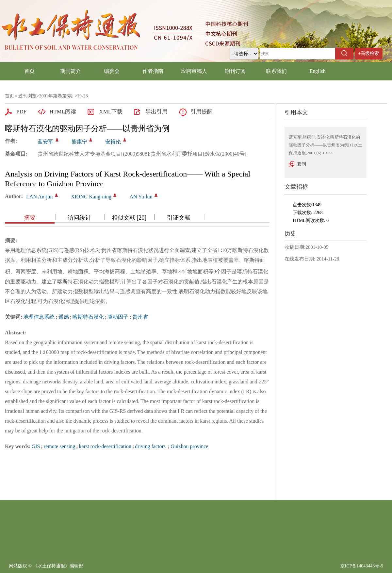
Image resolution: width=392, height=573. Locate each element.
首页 (29, 71)
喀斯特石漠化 (88, 317)
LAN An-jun (39, 197)
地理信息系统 (39, 317)
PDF (21, 112)
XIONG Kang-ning (91, 197)
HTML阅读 (63, 112)
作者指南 (153, 71)
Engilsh (318, 71)
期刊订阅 (235, 71)
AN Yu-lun (141, 197)
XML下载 (111, 112)
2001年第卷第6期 (56, 96)
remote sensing (59, 446)
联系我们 (276, 71)
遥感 (64, 317)
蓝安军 (45, 142)
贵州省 (140, 317)
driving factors (151, 446)
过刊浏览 (27, 96)
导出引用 (156, 112)
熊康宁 (79, 142)
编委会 (112, 71)
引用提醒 (202, 112)
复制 (302, 164)
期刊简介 (71, 71)
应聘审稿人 (194, 71)
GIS (36, 446)
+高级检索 (369, 53)
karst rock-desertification (105, 446)
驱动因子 (118, 317)
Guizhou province (189, 446)
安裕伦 (113, 142)
